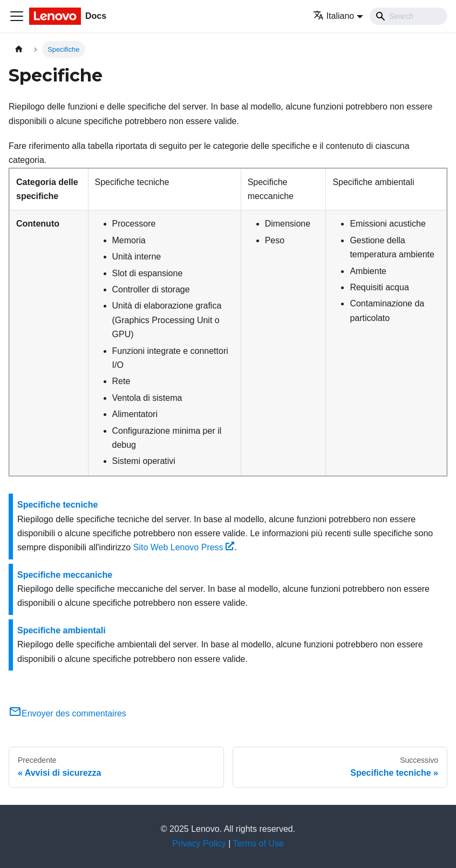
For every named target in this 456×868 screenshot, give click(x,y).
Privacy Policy (199, 843)
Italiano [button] (334, 16)
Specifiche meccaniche (65, 575)
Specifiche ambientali (62, 630)
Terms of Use (258, 843)
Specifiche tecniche (57, 505)
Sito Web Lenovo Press (184, 547)
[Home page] (19, 49)
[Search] (409, 16)
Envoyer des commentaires (67, 713)
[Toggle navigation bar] (17, 16)
